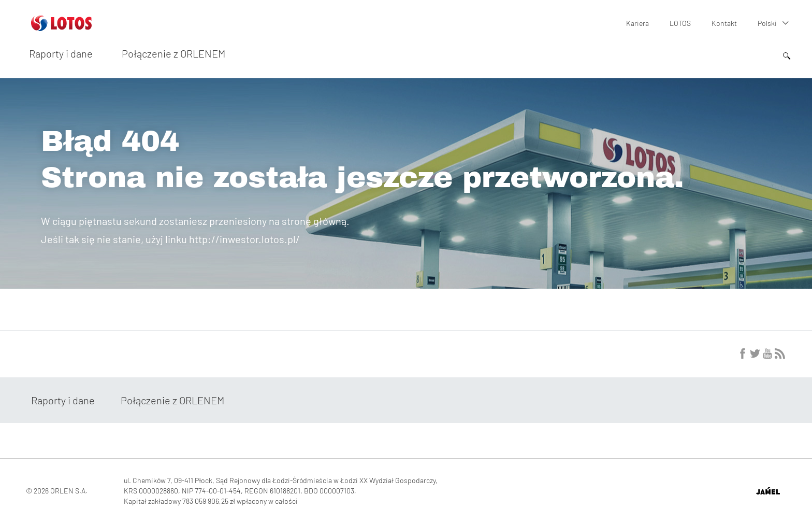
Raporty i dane (61, 53)
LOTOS (680, 23)
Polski (767, 23)
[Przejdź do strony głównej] (61, 27)
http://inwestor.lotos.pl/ (244, 239)
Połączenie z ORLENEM (173, 53)
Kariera (637, 23)
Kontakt (724, 23)
